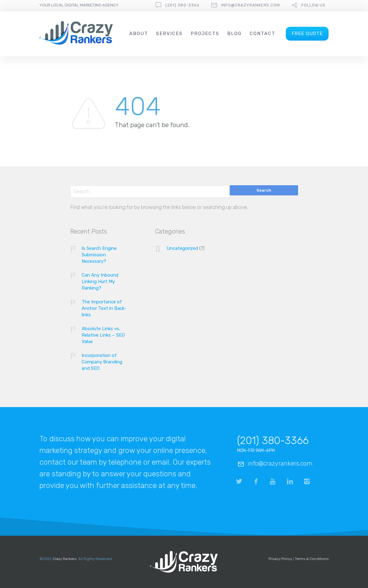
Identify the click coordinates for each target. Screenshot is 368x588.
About (139, 34)
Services (169, 34)
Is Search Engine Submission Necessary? (99, 255)
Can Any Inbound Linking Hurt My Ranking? (100, 282)
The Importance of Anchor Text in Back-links (104, 308)
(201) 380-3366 (182, 5)
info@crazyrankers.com (251, 5)
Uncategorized (182, 248)
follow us (313, 5)
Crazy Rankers (65, 559)
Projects (205, 34)
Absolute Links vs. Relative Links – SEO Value (103, 335)
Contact (263, 34)
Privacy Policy (280, 559)
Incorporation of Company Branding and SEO (102, 362)
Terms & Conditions (312, 559)
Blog (235, 34)
